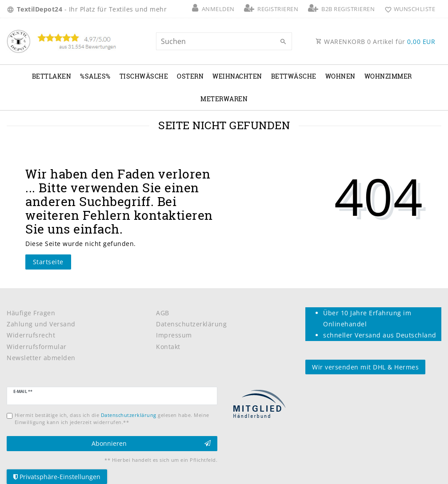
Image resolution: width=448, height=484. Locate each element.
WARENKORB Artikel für (375, 42)
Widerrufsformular (37, 347)
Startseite (48, 262)
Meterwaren (224, 99)
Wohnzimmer (388, 76)
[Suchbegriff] (224, 41)
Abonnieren (151, 443)
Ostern (190, 76)
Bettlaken (52, 76)
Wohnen (340, 76)
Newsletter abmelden (41, 358)
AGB (163, 313)
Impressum (174, 335)
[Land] (12, 9)
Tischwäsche (144, 76)
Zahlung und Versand (41, 324)
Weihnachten (237, 76)
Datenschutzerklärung (191, 324)
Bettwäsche (294, 76)
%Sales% (95, 76)
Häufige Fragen (31, 313)
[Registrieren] (271, 9)
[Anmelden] (213, 9)
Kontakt (168, 347)
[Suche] (283, 42)
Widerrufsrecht (31, 335)
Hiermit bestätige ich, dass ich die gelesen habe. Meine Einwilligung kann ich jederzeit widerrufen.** (112, 418)
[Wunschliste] (408, 9)
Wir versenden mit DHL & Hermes (365, 367)
